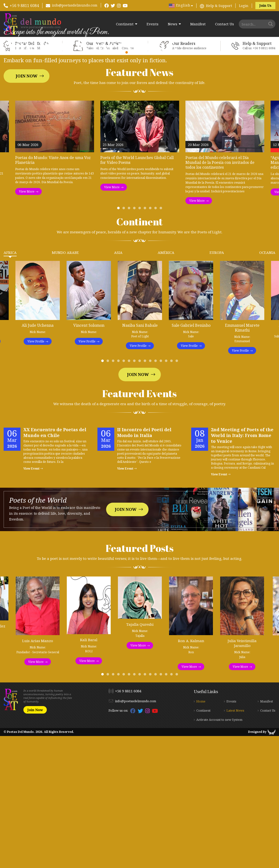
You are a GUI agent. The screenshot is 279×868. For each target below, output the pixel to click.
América (166, 384)
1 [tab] (119, 341)
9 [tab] (162, 341)
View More (27, 323)
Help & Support (219, 6)
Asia (118, 384)
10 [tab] (151, 494)
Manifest (198, 24)
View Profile (36, 473)
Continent (125, 24)
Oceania (267, 384)
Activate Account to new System (219, 852)
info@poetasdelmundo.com (75, 5)
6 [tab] (146, 341)
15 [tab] (178, 494)
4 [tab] (135, 341)
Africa (10, 384)
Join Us (265, 5)
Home (201, 833)
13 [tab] (167, 494)
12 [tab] (162, 494)
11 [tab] (157, 494)
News (173, 24)
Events (153, 24)
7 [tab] (151, 341)
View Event (33, 601)
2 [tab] (125, 341)
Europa (217, 384)
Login (244, 6)
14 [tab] (172, 494)
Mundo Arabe (65, 384)
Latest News (235, 842)
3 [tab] (130, 341)
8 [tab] (157, 341)
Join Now (27, 142)
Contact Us (225, 24)
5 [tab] (141, 341)
